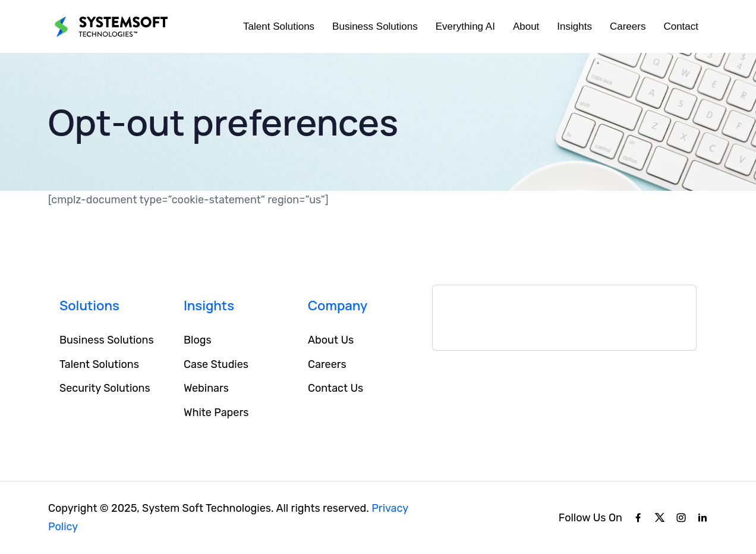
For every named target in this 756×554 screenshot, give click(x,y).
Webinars (206, 388)
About (526, 26)
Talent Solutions (279, 26)
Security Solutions (105, 388)
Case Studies (216, 364)
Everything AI (465, 26)
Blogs (198, 340)
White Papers (216, 413)
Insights (574, 26)
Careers (628, 26)
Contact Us (336, 388)
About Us (331, 340)
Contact (681, 26)
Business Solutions (375, 26)
